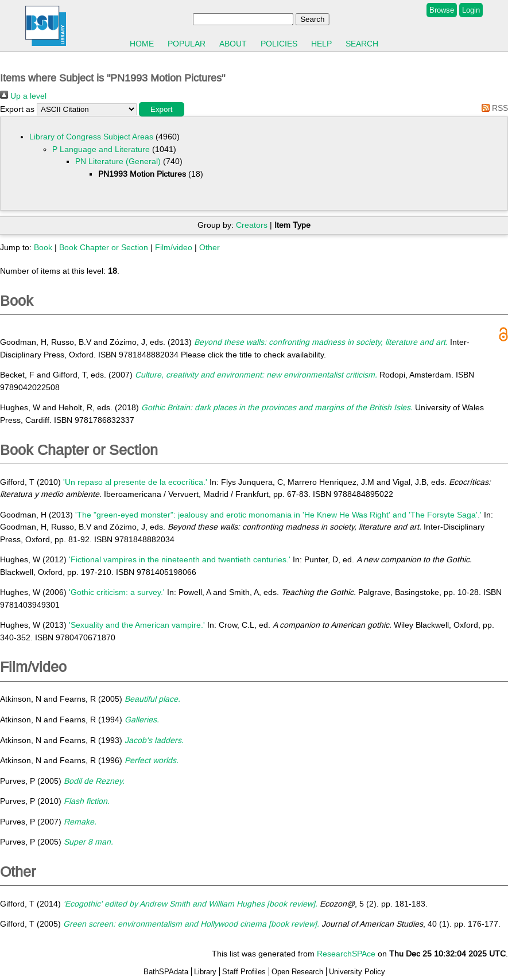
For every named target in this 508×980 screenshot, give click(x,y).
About (233, 44)
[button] (162, 109)
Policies (279, 44)
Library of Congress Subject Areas (91, 137)
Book (43, 247)
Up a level (23, 96)
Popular (187, 44)
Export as (17, 109)
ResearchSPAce (346, 954)
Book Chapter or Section (104, 247)
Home (142, 44)
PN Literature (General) (118, 161)
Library (205, 972)
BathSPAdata (166, 972)
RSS (493, 108)
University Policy (357, 972)
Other (210, 247)
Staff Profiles (244, 972)
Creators (252, 225)
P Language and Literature (101, 149)
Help (321, 44)
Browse (442, 10)
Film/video (174, 247)
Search (362, 44)
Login (471, 10)
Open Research (297, 972)
